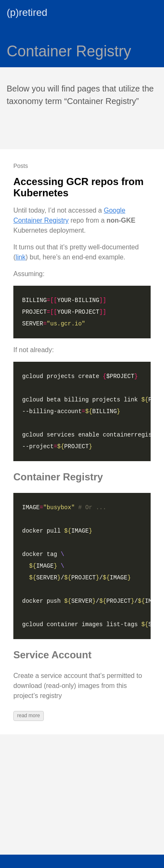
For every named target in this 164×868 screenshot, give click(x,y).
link (20, 257)
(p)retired (27, 12)
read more (29, 716)
